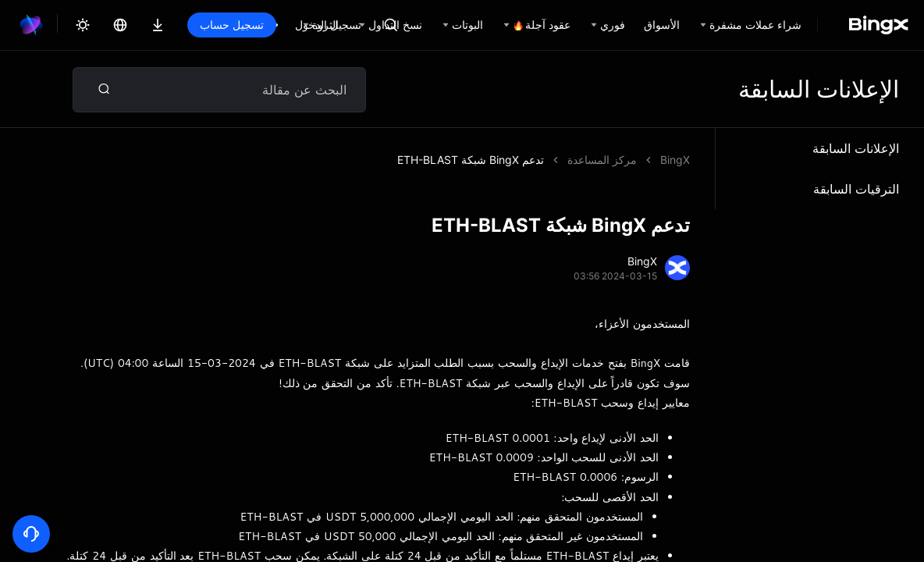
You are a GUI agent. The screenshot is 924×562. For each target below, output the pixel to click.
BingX (675, 160)
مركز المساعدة (602, 160)
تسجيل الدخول (328, 25)
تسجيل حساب (232, 25)
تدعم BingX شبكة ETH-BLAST (471, 160)
